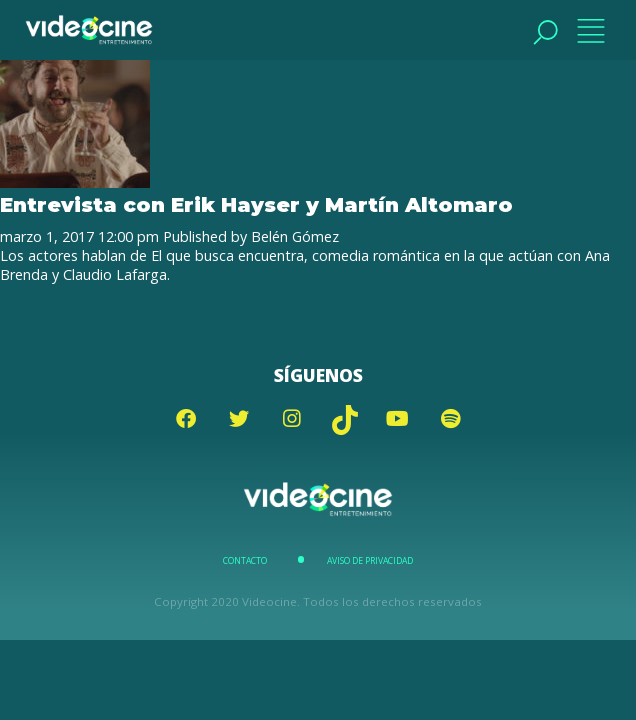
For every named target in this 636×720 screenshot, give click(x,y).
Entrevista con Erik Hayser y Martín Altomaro (256, 204)
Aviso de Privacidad (370, 561)
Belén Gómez (295, 236)
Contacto (245, 561)
